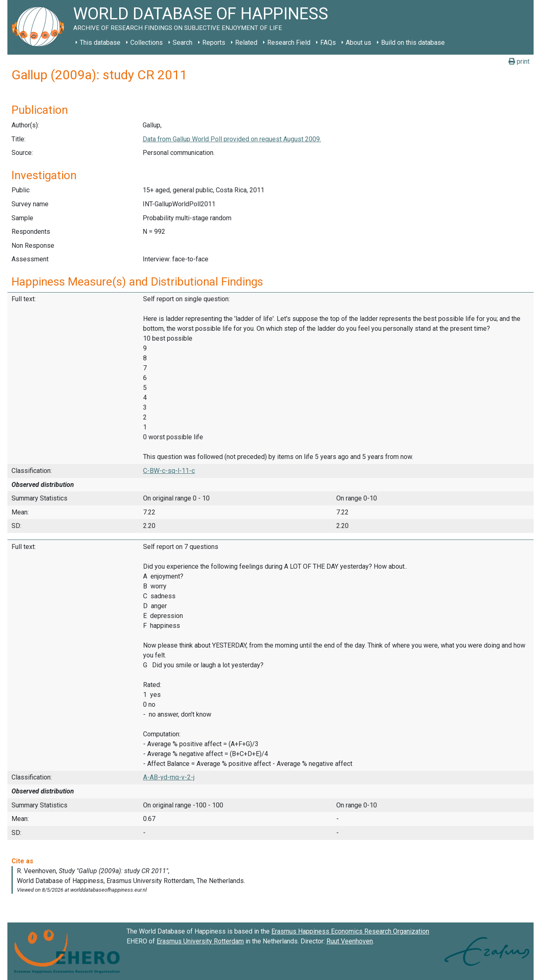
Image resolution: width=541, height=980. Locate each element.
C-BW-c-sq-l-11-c (169, 471)
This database (100, 43)
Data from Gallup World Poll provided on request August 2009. (232, 139)
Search (183, 43)
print (519, 61)
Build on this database (413, 43)
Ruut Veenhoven (350, 941)
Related (246, 43)
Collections (147, 43)
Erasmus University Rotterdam (200, 941)
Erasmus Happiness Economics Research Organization (350, 931)
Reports (214, 43)
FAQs (328, 43)
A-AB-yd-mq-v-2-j (169, 777)
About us (358, 43)
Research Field (289, 43)
